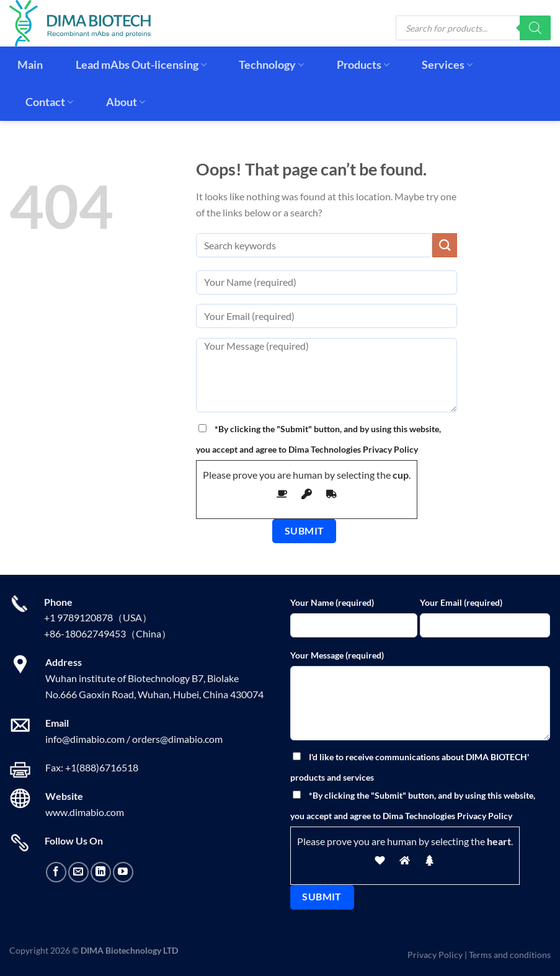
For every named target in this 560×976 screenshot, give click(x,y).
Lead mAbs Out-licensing (141, 65)
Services (447, 65)
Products (363, 65)
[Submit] (445, 245)
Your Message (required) (337, 655)
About (126, 102)
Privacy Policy (435, 955)
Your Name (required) (332, 602)
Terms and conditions (510, 955)
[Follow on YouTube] (123, 872)
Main (30, 65)
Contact (49, 102)
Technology (271, 65)
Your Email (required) (461, 602)
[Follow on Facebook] (56, 872)
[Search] (535, 28)
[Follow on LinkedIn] (101, 872)
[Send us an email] (78, 872)
